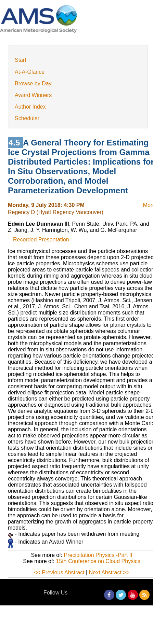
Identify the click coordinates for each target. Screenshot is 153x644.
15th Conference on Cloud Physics (98, 561)
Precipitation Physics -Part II (98, 555)
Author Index (30, 107)
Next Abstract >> (109, 572)
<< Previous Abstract (59, 572)
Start (21, 60)
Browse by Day (33, 83)
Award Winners (33, 95)
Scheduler (27, 118)
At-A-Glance (30, 72)
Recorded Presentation (41, 240)
